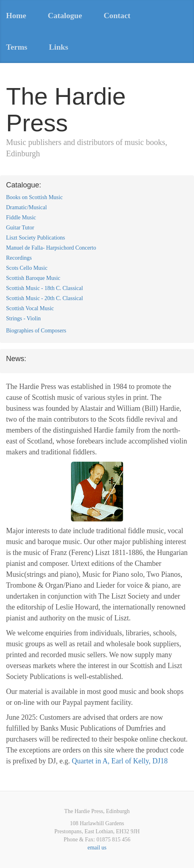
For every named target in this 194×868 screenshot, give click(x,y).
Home (16, 16)
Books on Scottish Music (34, 197)
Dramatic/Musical (26, 207)
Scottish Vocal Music (30, 308)
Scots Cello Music (27, 268)
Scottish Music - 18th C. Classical (45, 288)
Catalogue (65, 16)
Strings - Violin (23, 318)
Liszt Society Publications (35, 238)
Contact (117, 16)
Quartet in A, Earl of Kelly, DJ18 (120, 761)
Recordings (19, 258)
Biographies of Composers (36, 331)
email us (97, 848)
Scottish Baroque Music (33, 278)
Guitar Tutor (20, 228)
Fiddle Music (21, 218)
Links (58, 47)
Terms (17, 47)
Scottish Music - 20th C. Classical (45, 298)
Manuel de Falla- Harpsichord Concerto (51, 248)
